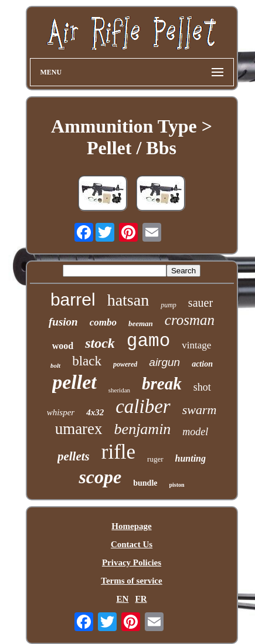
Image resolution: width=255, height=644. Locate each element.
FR (141, 599)
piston (176, 485)
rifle (118, 452)
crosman (190, 320)
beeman (141, 323)
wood (63, 346)
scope (100, 477)
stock (100, 343)
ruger (155, 459)
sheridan (119, 390)
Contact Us (132, 544)
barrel (73, 299)
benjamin (143, 429)
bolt (55, 365)
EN (122, 599)
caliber (143, 406)
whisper (61, 412)
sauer (200, 303)
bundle (145, 483)
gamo (148, 341)
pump (169, 305)
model (195, 432)
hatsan (128, 300)
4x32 (95, 412)
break (162, 384)
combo (103, 322)
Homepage (131, 526)
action (202, 364)
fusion (63, 322)
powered (125, 364)
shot (202, 387)
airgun (164, 362)
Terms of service (131, 581)
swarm (200, 410)
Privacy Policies (132, 562)
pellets (74, 456)
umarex (79, 429)
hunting (191, 458)
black (87, 361)
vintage (196, 345)
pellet (74, 382)
